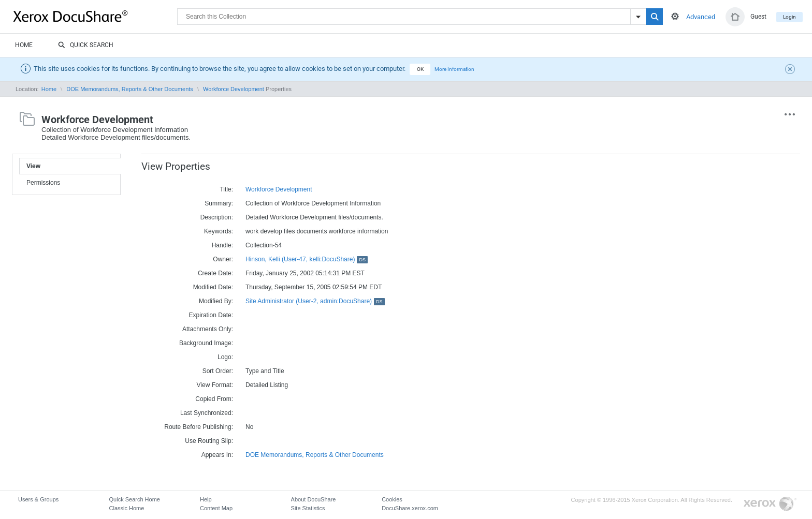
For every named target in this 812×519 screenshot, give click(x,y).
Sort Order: (218, 371)
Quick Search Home (135, 499)
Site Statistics (308, 508)
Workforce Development (234, 89)
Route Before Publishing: (199, 427)
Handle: (222, 245)
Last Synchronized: (207, 413)
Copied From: (214, 399)
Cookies (392, 499)
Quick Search (86, 46)
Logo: (225, 357)
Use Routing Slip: (209, 441)
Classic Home (127, 508)
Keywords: (219, 231)
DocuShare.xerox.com (410, 508)
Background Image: (206, 343)
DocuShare (95, 16)
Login (789, 17)
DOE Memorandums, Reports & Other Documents (130, 89)
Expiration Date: (211, 315)
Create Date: (215, 273)
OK (420, 69)
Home (24, 45)
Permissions (43, 183)
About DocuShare (314, 499)
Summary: (219, 203)
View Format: (215, 385)
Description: (217, 217)
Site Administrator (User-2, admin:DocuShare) (315, 301)
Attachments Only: (208, 329)
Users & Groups (38, 499)
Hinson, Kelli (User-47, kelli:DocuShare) (307, 259)
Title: (226, 189)
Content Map (216, 508)
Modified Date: (213, 287)
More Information (454, 69)
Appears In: (217, 455)
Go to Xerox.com (770, 504)
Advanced (701, 17)
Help (206, 499)
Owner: (223, 259)
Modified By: (216, 301)
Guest (758, 17)
